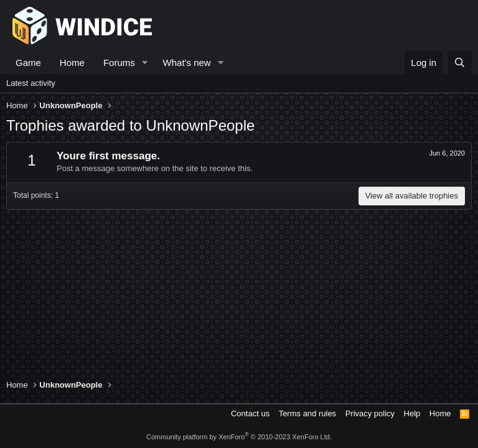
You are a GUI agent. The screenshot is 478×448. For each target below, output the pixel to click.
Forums (119, 63)
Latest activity (31, 83)
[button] (145, 63)
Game (28, 63)
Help (412, 413)
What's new (187, 63)
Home (72, 63)
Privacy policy (370, 413)
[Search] (460, 63)
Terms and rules (307, 413)
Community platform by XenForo (239, 437)
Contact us (250, 413)
